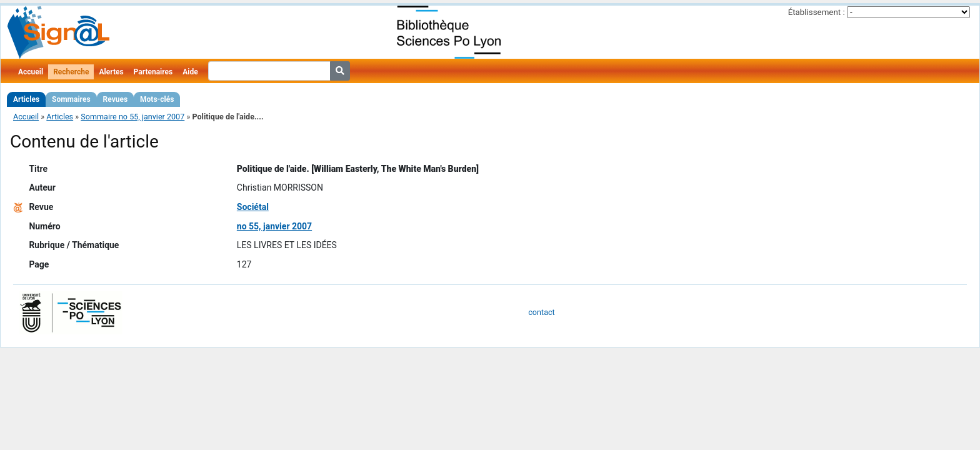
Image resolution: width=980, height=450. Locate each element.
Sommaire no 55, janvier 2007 (132, 117)
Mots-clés (157, 99)
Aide (190, 72)
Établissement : (817, 12)
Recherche (71, 72)
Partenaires (153, 72)
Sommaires (71, 99)
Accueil (31, 72)
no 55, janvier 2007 (274, 226)
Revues (116, 99)
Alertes (111, 72)
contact (541, 312)
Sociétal (253, 207)
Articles (26, 99)
